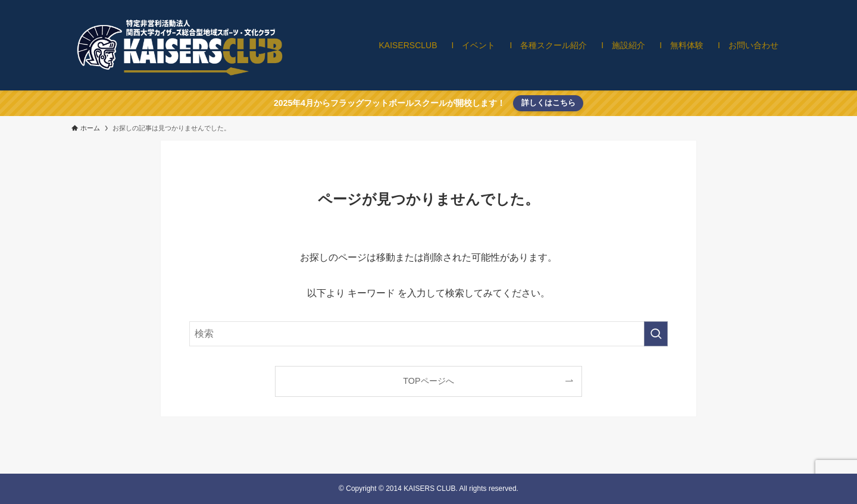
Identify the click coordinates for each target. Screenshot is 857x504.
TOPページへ (428, 381)
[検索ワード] (428, 334)
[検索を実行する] (656, 334)
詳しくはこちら (548, 103)
